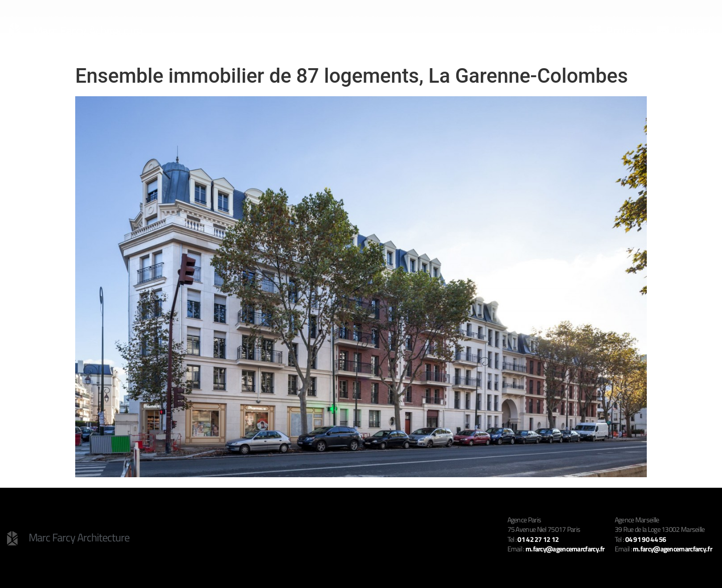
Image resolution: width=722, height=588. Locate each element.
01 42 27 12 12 (538, 539)
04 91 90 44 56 (646, 539)
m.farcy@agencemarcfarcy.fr (672, 549)
